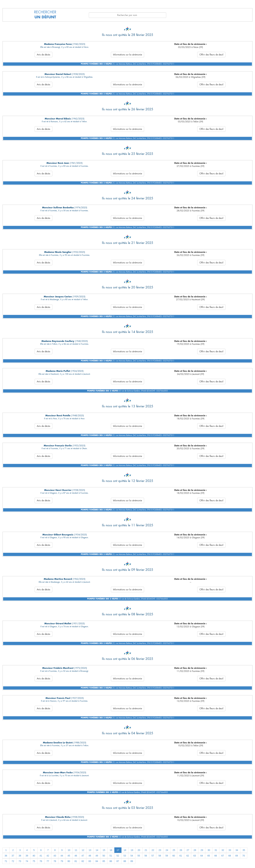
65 (209, 856)
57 (153, 856)
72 (13, 861)
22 (153, 850)
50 (104, 856)
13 (90, 850)
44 (62, 856)
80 (69, 861)
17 (118, 850)
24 (167, 850)
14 (97, 850)
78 (55, 861)
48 (90, 856)
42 (48, 856)
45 (69, 856)
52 (118, 856)
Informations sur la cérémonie (127, 55)
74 (27, 861)
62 (188, 856)
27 (188, 850)
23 (160, 850)
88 (125, 861)
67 (223, 856)
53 (125, 856)
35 (244, 850)
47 (83, 856)
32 (223, 850)
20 (139, 850)
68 (230, 856)
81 (76, 861)
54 (132, 856)
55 (139, 856)
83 (90, 861)
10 (69, 850)
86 (111, 861)
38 (20, 856)
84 (97, 861)
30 (209, 850)
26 (181, 850)
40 (34, 856)
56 (146, 856)
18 (125, 850)
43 (55, 856)
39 (27, 856)
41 (41, 856)
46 (76, 856)
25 (174, 850)
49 (97, 856)
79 (62, 861)
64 (202, 856)
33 (230, 850)
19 (132, 850)
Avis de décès (44, 55)
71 (6, 861)
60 (174, 856)
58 (160, 856)
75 (34, 861)
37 (13, 856)
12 (83, 850)
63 (195, 856)
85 (104, 861)
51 (111, 856)
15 (104, 850)
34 (237, 850)
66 (216, 856)
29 (202, 850)
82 (83, 861)
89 (132, 861)
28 (195, 850)
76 (41, 861)
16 (111, 850)
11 (76, 850)
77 (48, 861)
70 (244, 856)
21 (146, 850)
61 (181, 856)
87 (118, 861)
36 (6, 856)
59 (167, 856)
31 (216, 850)
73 (20, 861)
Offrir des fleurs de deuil (211, 55)
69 (237, 856)
